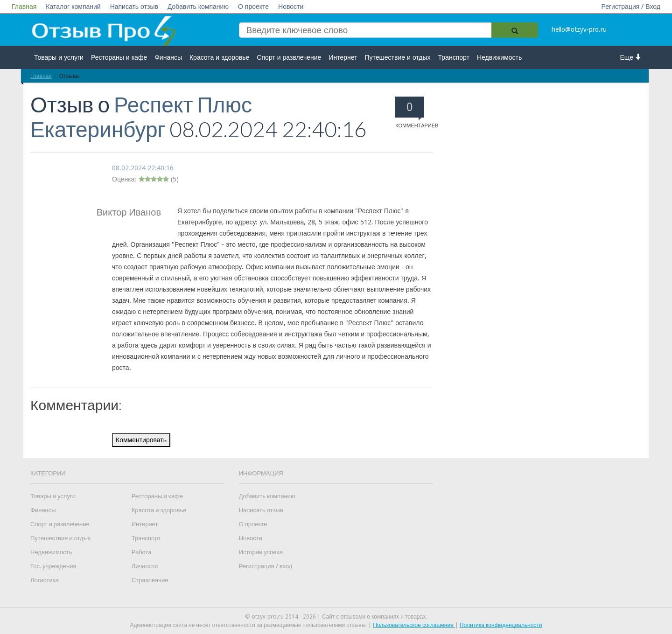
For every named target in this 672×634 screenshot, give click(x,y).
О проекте (253, 7)
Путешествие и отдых (398, 57)
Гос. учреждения (53, 566)
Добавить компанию (198, 7)
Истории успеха (261, 552)
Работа (142, 552)
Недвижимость (499, 57)
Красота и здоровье (219, 57)
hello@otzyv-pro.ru (579, 29)
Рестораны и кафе (119, 57)
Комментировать (141, 440)
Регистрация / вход (266, 566)
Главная (24, 7)
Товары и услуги (59, 57)
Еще (631, 57)
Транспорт (454, 57)
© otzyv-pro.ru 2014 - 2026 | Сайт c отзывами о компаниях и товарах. (336, 617)
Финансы (168, 57)
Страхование (150, 580)
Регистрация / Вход (631, 7)
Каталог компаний (73, 7)
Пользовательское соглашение (414, 625)
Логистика (45, 580)
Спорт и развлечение (289, 57)
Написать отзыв (134, 7)
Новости (291, 7)
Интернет (343, 57)
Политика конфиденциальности (501, 625)
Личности (145, 566)
